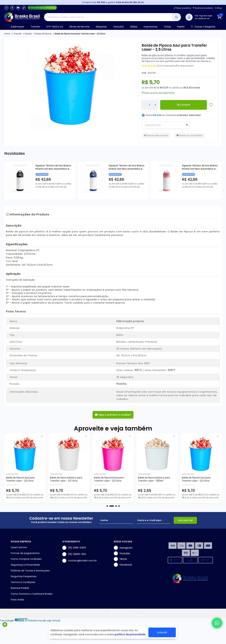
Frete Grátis (17, 600)
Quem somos (19, 547)
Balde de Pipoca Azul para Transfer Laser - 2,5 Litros (20, 479)
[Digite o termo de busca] (108, 17)
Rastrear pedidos (203, 8)
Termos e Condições (23, 582)
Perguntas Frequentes (24, 576)
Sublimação (17, 27)
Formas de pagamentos (25, 553)
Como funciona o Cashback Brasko (32, 594)
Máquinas (101, 27)
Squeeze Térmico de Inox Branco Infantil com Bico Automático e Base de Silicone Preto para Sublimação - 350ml (53, 168)
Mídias (134, 27)
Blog (218, 8)
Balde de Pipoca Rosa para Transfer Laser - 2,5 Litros (109, 479)
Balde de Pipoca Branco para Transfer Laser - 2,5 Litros (66, 479)
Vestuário (118, 27)
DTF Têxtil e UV (55, 27)
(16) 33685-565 (74, 554)
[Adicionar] (155, 105)
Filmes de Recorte (79, 27)
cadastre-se (203, 18)
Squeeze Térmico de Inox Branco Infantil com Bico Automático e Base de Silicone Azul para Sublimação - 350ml (127, 168)
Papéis (181, 27)
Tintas (167, 27)
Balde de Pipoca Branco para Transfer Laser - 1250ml (154, 479)
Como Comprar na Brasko (26, 559)
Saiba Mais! (195, 115)
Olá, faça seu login (203, 16)
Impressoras (151, 27)
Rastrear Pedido (20, 588)
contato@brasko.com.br (80, 561)
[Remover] (144, 105)
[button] (107, 506)
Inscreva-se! (185, 520)
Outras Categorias (203, 27)
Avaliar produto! (184, 66)
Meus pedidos (182, 8)
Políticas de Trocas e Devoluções (30, 571)
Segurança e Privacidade (25, 565)
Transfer (35, 27)
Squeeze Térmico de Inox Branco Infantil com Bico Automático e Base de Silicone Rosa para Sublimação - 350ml (200, 168)
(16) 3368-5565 (74, 548)
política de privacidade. (130, 634)
